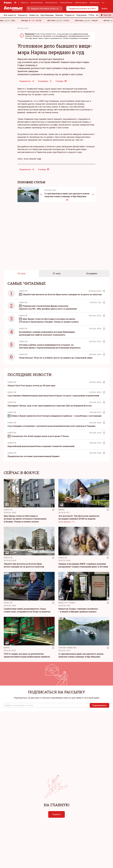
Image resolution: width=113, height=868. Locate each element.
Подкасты (70, 15)
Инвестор (34, 15)
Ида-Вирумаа (47, 15)
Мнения (59, 15)
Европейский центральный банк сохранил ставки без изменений (41, 446)
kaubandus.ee (94, 3)
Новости (23, 291)
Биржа (61, 510)
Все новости (10, 15)
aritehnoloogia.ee (81, 3)
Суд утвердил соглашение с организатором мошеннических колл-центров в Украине (51, 426)
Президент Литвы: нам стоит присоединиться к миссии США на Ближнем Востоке (50, 406)
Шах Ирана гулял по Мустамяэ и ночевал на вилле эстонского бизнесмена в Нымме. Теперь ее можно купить (25, 519)
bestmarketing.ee (37, 3)
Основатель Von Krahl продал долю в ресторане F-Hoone (38, 436)
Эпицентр (23, 15)
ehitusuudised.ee (51, 3)
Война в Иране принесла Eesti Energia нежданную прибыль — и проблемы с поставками (54, 416)
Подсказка (81, 15)
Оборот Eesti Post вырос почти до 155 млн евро (32, 385)
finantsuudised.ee (66, 3)
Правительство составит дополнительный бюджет (34, 456)
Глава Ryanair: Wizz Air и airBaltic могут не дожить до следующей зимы (56, 358)
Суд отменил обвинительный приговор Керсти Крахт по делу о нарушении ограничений (53, 396)
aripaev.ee (24, 3)
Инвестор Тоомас (67, 603)
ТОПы (91, 15)
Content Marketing (67, 648)
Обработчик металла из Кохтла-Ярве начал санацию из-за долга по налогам (60, 294)
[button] (46, 705)
